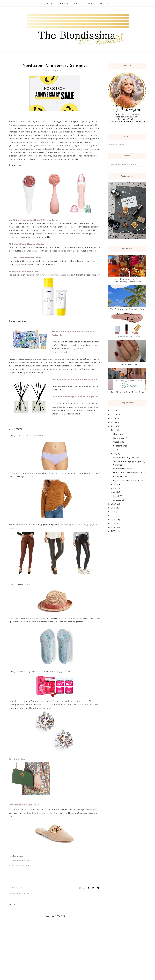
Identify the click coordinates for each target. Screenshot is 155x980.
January (117, 500)
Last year (80, 139)
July (115, 454)
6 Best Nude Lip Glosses (128, 337)
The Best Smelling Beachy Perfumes (128, 309)
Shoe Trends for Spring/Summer (37, 813)
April (116, 492)
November (119, 438)
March (116, 496)
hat (27, 584)
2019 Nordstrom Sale (19, 865)
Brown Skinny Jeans (68, 525)
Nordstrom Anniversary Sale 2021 (129, 473)
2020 (113, 504)
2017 (113, 516)
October (117, 442)
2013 (113, 531)
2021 (113, 430)
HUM (24, 672)
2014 (113, 527)
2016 (113, 519)
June (116, 484)
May (115, 488)
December (119, 434)
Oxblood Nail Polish (128, 364)
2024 (113, 418)
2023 (113, 422)
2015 (113, 523)
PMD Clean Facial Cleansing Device (27, 244)
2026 (113, 411)
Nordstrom (22, 894)
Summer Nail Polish (123, 469)
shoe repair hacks (37, 618)
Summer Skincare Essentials (57, 275)
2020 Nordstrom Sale (19, 861)
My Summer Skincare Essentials (128, 480)
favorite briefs (39, 436)
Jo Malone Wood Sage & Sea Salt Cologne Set (75, 397)
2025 (113, 415)
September (119, 446)
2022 (113, 426)
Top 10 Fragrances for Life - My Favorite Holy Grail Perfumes (128, 280)
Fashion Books (120, 477)
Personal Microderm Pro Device (25, 258)
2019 (113, 508)
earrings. (84, 701)
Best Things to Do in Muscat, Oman (128, 392)
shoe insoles (76, 618)
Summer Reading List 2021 (126, 457)
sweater (32, 473)
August (117, 450)
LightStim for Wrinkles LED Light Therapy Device (34, 220)
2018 (113, 512)
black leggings (85, 525)
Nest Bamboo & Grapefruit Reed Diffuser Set (75, 379)
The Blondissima (116, 145)
